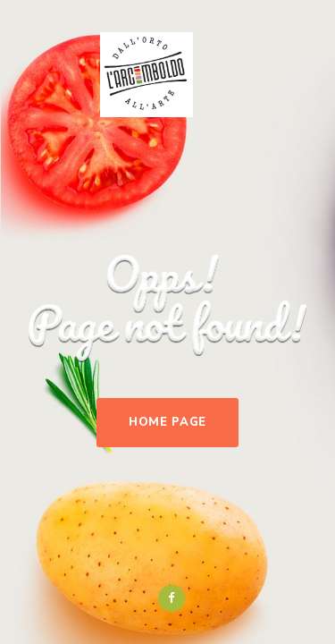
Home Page (167, 422)
